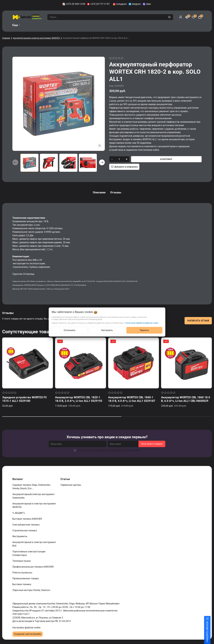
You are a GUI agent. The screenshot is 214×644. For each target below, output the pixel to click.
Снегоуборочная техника (26, 525)
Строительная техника (25, 531)
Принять (144, 330)
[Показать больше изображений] (100, 146)
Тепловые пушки (22, 561)
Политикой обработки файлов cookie (142, 323)
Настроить (107, 330)
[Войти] (181, 17)
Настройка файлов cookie (26, 628)
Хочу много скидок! (152, 444)
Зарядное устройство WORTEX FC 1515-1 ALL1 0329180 (24, 399)
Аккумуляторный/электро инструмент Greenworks (34, 496)
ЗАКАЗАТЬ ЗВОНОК (211, 632)
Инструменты (20, 536)
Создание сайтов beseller (28, 634)
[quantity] (119, 159)
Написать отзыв (198, 321)
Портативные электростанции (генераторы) (29, 553)
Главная (6, 38)
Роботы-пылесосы (23, 573)
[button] (102, 162)
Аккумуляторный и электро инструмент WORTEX (36, 38)
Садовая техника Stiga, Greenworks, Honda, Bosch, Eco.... (31, 487)
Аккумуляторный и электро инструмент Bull (34, 544)
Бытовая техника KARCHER (27, 519)
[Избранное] (193, 17)
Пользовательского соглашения (123, 450)
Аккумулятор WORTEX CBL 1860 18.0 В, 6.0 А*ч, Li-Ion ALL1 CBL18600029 (186, 399)
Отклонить (70, 330)
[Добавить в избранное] (124, 167)
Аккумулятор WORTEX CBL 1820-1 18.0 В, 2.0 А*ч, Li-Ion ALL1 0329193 (79, 399)
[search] (170, 17)
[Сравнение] (187, 17)
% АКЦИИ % (19, 513)
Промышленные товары (26, 578)
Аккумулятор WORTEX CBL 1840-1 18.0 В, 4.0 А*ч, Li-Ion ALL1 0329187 (132, 399)
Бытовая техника (22, 584)
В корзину (166, 159)
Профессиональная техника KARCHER (33, 567)
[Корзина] (200, 17)
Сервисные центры (71, 485)
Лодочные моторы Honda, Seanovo (32, 590)
